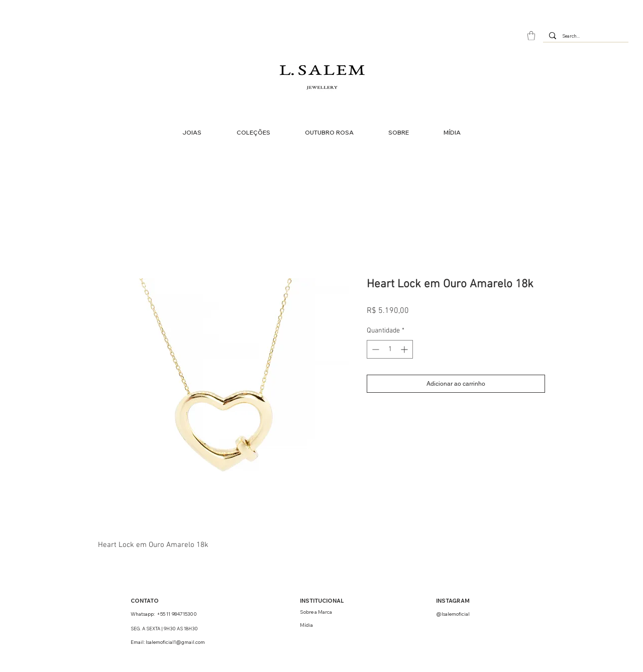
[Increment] (405, 349)
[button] (531, 36)
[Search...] (585, 36)
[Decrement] (374, 349)
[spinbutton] (390, 349)
